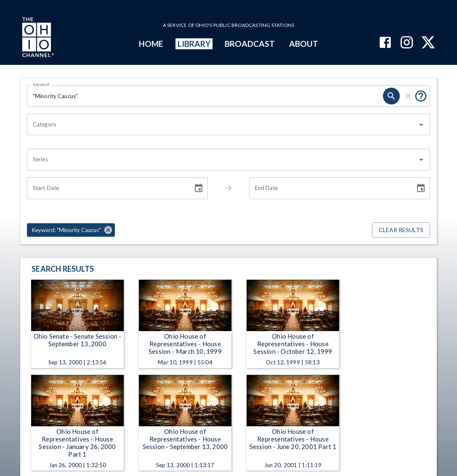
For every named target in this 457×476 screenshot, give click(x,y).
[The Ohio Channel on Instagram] (407, 43)
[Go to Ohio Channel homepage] (37, 38)
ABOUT (304, 44)
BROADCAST (250, 44)
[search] (391, 96)
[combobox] (222, 125)
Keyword (41, 84)
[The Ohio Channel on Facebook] (385, 43)
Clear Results (401, 230)
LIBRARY (194, 44)
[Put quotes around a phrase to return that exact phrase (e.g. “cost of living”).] (421, 96)
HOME (151, 44)
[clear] (408, 96)
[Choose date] (199, 188)
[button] (71, 230)
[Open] (421, 125)
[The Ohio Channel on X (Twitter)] (428, 43)
